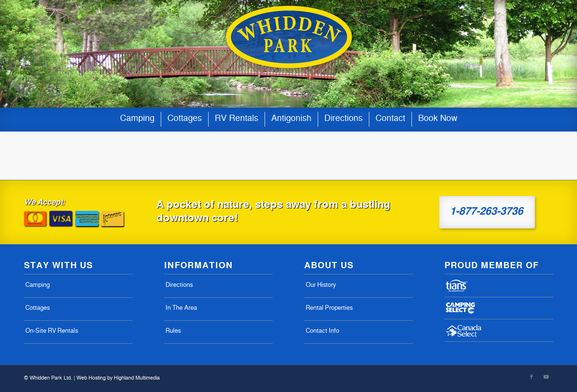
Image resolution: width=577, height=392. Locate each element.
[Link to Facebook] (532, 377)
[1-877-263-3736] (487, 212)
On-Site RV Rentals (52, 332)
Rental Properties (329, 309)
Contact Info (322, 332)
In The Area (181, 309)
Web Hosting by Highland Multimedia (118, 378)
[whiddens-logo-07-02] (288, 54)
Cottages (38, 309)
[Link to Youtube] (546, 377)
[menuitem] (137, 120)
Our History (321, 286)
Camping (38, 286)
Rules (173, 332)
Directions (179, 286)
